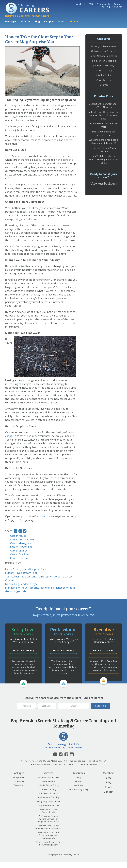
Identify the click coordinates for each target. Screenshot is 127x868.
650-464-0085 (44, 770)
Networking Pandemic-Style (21, 584)
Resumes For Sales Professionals (48, 817)
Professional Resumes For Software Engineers (48, 849)
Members (80, 4)
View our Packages (104, 183)
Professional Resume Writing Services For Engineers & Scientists (48, 825)
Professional (18, 787)
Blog (37, 21)
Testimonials (103, 4)
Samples (49, 21)
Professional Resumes (48, 783)
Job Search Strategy (104, 66)
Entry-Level (18, 783)
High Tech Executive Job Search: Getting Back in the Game (104, 159)
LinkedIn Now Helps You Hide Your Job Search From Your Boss (104, 115)
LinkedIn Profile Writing (48, 791)
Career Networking (21, 547)
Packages (11, 21)
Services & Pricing (23, 650)
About (62, 21)
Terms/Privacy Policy (79, 795)
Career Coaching (20, 554)
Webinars (79, 791)
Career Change (19, 551)
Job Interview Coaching (104, 61)
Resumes (104, 85)
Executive (18, 791)
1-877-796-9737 (69, 770)
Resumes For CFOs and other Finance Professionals (48, 833)
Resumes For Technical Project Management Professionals (48, 841)
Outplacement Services (104, 51)
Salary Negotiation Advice (104, 56)
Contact (118, 4)
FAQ (91, 4)
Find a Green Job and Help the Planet (27, 569)
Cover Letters (104, 80)
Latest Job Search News (104, 46)
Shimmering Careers (27, 10)
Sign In (74, 21)
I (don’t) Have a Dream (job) (21, 573)
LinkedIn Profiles (104, 75)
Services (25, 21)
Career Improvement (23, 539)
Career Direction (20, 558)
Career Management (22, 543)
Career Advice (18, 536)
